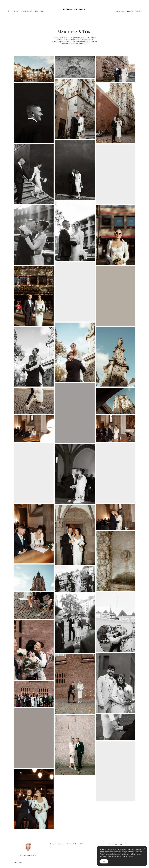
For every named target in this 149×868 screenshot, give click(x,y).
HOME (16, 11)
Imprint (53, 844)
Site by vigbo (18, 863)
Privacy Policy (72, 844)
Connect (61, 844)
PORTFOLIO (26, 11)
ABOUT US (39, 11)
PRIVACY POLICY (134, 11)
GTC (82, 844)
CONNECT (120, 11)
